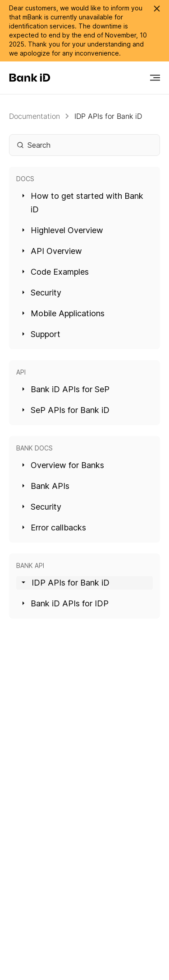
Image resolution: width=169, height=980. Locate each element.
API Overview (52, 251)
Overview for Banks (63, 465)
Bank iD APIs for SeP (66, 389)
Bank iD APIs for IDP (66, 603)
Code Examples (56, 272)
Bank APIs (46, 486)
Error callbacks (54, 528)
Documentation (34, 116)
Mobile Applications (64, 313)
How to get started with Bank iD (83, 203)
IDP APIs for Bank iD (108, 116)
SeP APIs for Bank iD (66, 410)
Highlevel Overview (63, 230)
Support (41, 334)
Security (42, 293)
